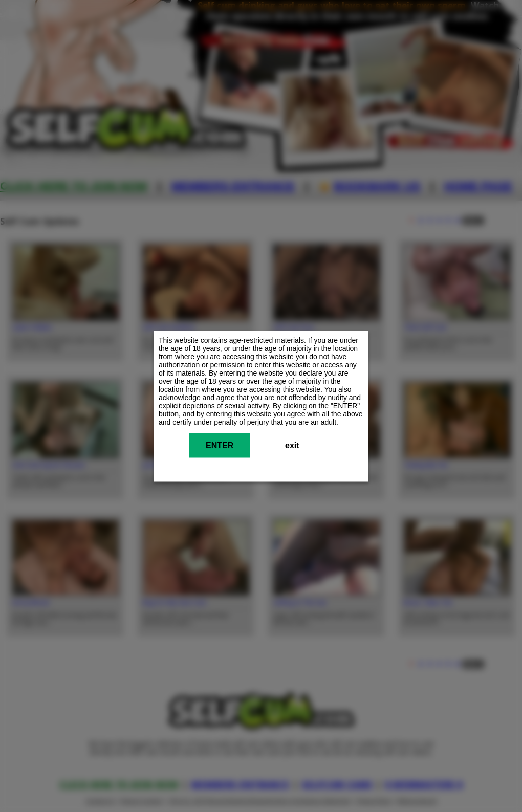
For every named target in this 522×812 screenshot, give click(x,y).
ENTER (220, 445)
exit (292, 445)
